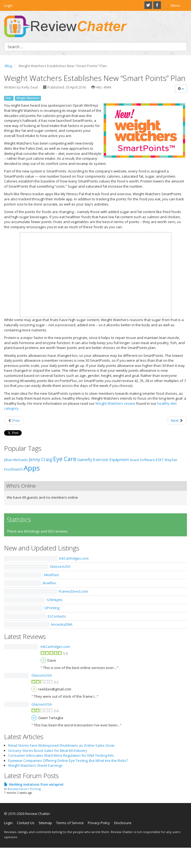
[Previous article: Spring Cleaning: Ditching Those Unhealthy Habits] (14, 421)
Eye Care (65, 459)
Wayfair (171, 460)
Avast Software (142, 460)
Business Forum (17, 789)
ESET (160, 460)
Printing (35, 789)
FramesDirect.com (73, 591)
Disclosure (123, 823)
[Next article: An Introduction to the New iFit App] (177, 421)
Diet (9, 98)
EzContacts (57, 616)
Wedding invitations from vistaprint (36, 784)
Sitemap (45, 823)
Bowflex (49, 583)
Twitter (148, 5)
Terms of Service (70, 823)
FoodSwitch (13, 469)
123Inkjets (54, 600)
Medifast (51, 575)
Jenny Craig (41, 459)
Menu (175, 5)
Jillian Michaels (16, 460)
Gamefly (85, 459)
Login (8, 5)
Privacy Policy (99, 823)
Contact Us (26, 823)
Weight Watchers (28, 98)
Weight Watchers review (115, 403)
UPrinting (52, 608)
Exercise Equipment (111, 459)
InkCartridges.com (74, 558)
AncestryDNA (62, 624)
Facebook (157, 5)
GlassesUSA (60, 566)
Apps (32, 468)
